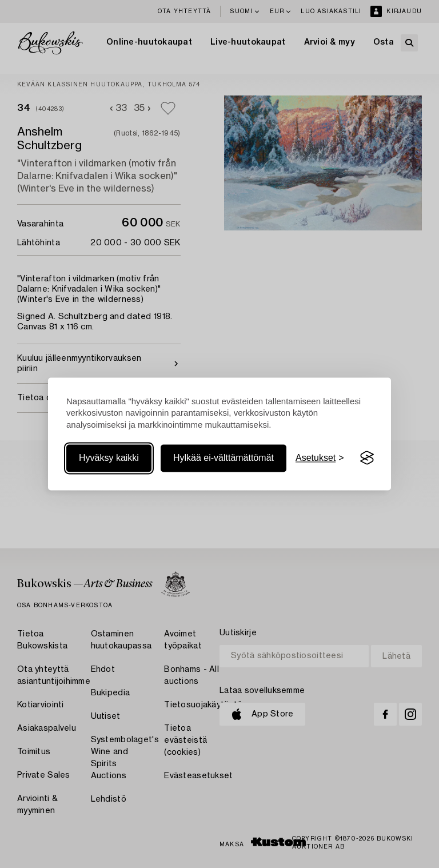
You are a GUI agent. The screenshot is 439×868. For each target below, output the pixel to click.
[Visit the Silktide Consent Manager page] (367, 458)
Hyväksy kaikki (109, 458)
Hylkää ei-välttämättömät (224, 458)
